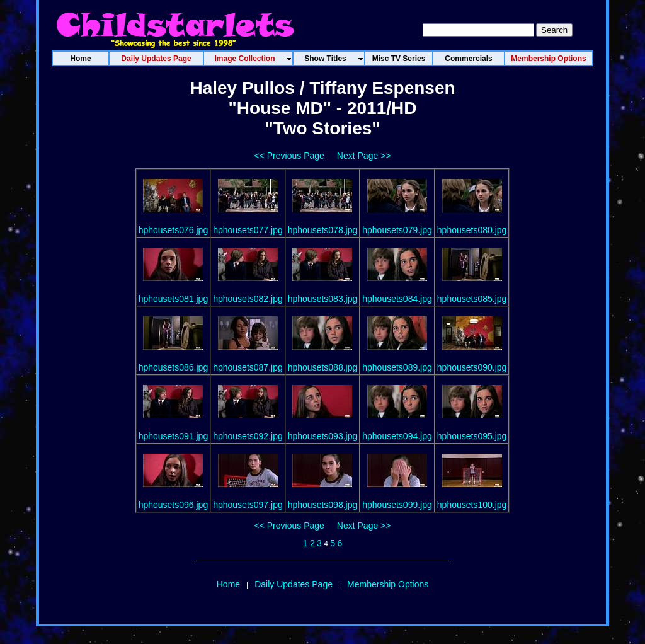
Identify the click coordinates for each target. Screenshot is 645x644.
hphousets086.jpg (174, 367)
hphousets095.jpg (472, 436)
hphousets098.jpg (323, 505)
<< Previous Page (289, 156)
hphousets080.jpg (472, 230)
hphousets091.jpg (174, 436)
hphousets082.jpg (248, 299)
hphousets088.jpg (323, 367)
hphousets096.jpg (174, 505)
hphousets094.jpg (397, 436)
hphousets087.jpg (248, 367)
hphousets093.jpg (323, 436)
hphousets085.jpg (472, 299)
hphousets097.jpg (248, 505)
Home (228, 584)
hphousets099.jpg (397, 505)
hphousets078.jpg (323, 230)
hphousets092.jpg (248, 436)
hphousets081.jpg (174, 299)
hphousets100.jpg (472, 505)
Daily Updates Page (294, 584)
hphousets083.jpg (323, 299)
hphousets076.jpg (174, 230)
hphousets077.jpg (248, 230)
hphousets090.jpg (472, 367)
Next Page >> (364, 156)
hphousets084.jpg (397, 299)
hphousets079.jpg (397, 230)
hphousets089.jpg (397, 367)
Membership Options (388, 584)
